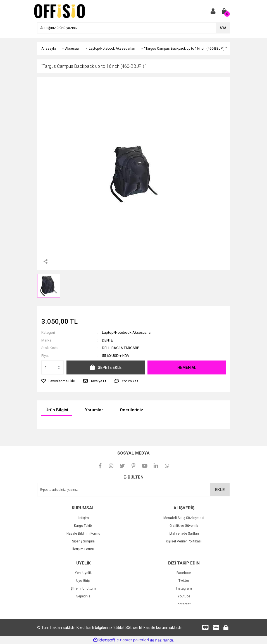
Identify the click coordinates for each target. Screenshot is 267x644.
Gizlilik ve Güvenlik (184, 526)
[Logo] (60, 11)
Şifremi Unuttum (83, 588)
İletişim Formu (83, 549)
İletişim (83, 518)
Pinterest (184, 604)
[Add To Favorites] (58, 381)
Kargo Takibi (83, 526)
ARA (223, 28)
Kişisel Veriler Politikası (184, 541)
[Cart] (224, 11)
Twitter (184, 581)
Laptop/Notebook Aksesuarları (127, 332)
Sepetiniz (83, 596)
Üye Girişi (83, 581)
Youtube (184, 596)
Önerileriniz (131, 410)
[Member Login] (213, 11)
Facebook (184, 573)
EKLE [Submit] (220, 490)
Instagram (184, 588)
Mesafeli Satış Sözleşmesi (184, 518)
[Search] (133, 28)
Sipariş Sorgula (83, 541)
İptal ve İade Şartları (184, 534)
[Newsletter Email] (133, 490)
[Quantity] (53, 367)
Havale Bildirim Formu (83, 534)
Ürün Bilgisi (57, 410)
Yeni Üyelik (83, 573)
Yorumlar (94, 410)
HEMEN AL (187, 367)
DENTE (107, 340)
